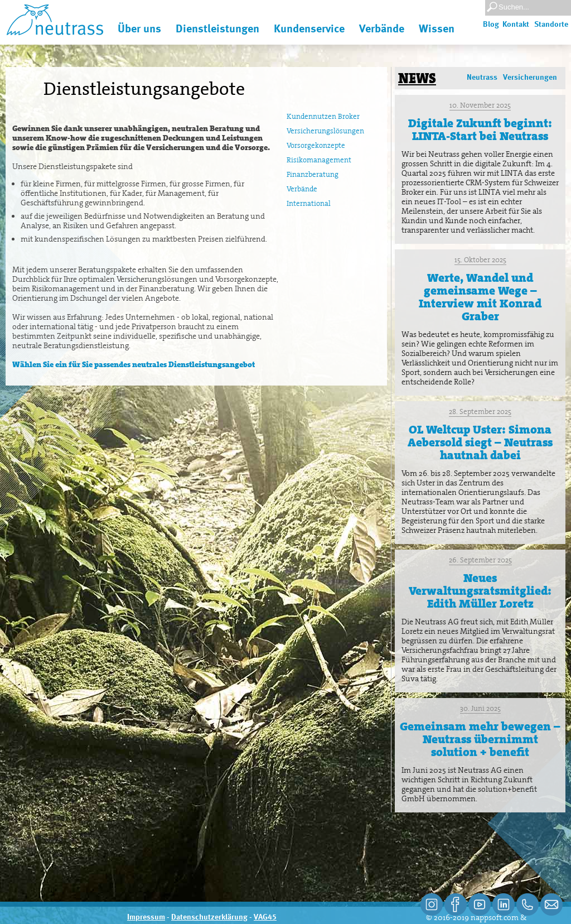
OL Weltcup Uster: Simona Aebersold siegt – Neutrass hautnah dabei (480, 442)
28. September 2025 (480, 412)
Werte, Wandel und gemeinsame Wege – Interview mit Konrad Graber (480, 297)
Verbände (302, 189)
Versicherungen (530, 78)
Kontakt (516, 25)
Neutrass (482, 78)
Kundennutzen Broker (323, 116)
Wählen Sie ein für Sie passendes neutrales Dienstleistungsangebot (134, 364)
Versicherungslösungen (325, 131)
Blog (491, 25)
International (309, 203)
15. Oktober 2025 (480, 260)
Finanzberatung (313, 174)
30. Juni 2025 (480, 708)
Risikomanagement (319, 160)
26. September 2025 (480, 560)
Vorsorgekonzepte (316, 145)
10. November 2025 (480, 105)
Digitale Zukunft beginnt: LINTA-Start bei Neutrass (480, 130)
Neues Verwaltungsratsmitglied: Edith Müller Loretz (480, 591)
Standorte (551, 25)
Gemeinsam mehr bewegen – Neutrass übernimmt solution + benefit (480, 739)
